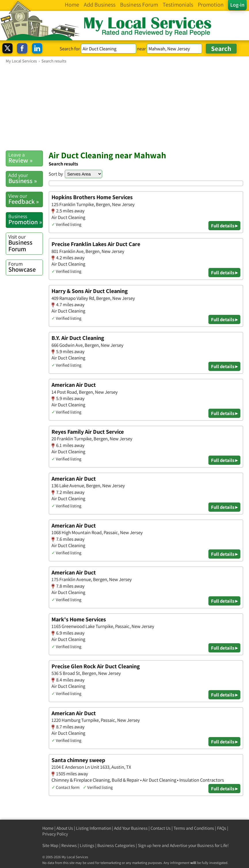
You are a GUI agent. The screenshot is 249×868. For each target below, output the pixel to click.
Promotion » (25, 219)
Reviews (69, 845)
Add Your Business (131, 828)
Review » (25, 158)
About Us (65, 828)
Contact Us (161, 828)
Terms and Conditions (194, 828)
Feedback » (25, 199)
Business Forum (25, 243)
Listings (87, 845)
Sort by (56, 174)
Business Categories (116, 845)
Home (48, 828)
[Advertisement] (125, 107)
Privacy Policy (55, 834)
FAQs (222, 828)
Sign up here (149, 845)
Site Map (50, 845)
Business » (25, 178)
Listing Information (94, 828)
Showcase (25, 267)
